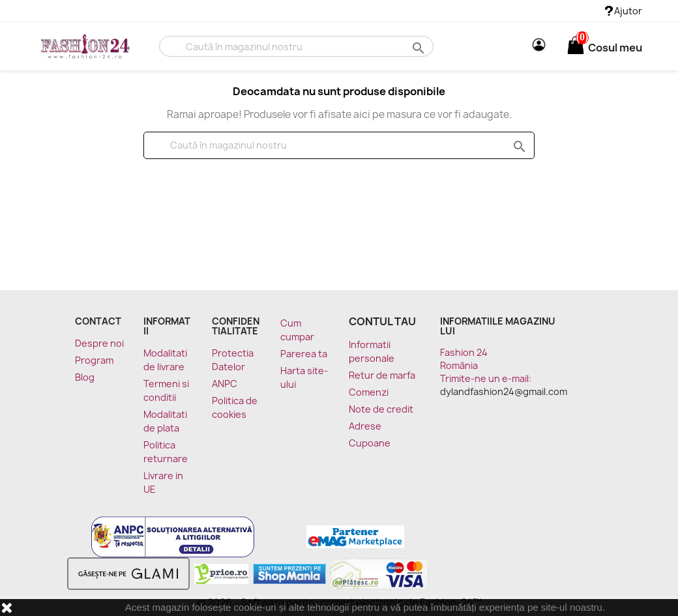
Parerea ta (304, 354)
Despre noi (99, 343)
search (417, 47)
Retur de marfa (382, 375)
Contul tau (382, 321)
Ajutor (624, 11)
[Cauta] (296, 46)
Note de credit (381, 409)
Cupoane (370, 443)
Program (94, 360)
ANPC (225, 384)
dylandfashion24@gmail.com (504, 391)
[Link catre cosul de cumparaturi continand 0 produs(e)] (576, 48)
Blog (85, 377)
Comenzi (369, 392)
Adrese (365, 426)
